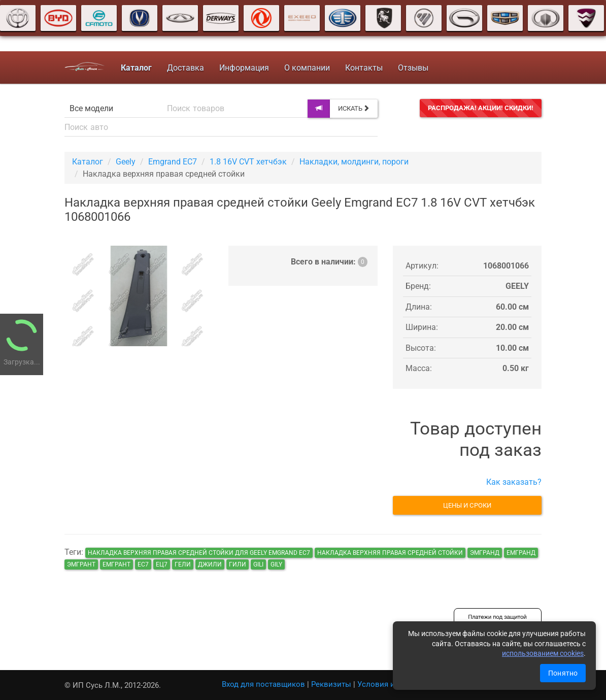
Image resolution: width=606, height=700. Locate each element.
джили (210, 564)
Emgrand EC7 (173, 162)
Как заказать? (514, 482)
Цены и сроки (467, 505)
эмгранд (485, 553)
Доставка (186, 68)
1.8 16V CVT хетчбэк (248, 162)
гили (238, 564)
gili (258, 564)
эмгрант (81, 564)
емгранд (521, 553)
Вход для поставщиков (263, 684)
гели (183, 564)
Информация (244, 68)
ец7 (162, 564)
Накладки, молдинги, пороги (354, 162)
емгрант (116, 564)
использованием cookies (543, 653)
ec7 (143, 564)
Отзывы (413, 68)
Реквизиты (331, 684)
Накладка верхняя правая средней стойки (390, 553)
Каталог (88, 162)
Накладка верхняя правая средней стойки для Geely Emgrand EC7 (199, 553)
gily (276, 564)
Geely (126, 162)
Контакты (364, 68)
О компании (307, 68)
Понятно (563, 673)
